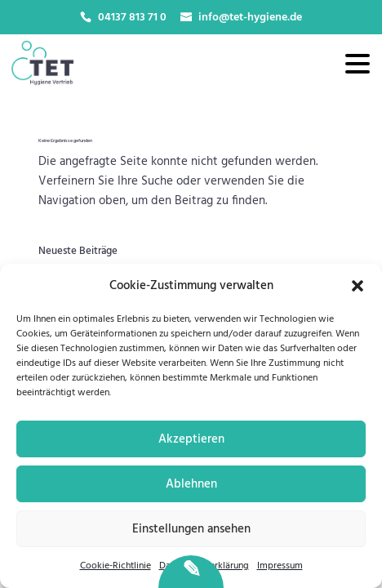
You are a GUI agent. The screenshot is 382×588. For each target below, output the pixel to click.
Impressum (280, 566)
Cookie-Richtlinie (115, 566)
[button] (358, 286)
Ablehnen (191, 484)
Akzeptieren (191, 439)
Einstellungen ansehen (191, 529)
